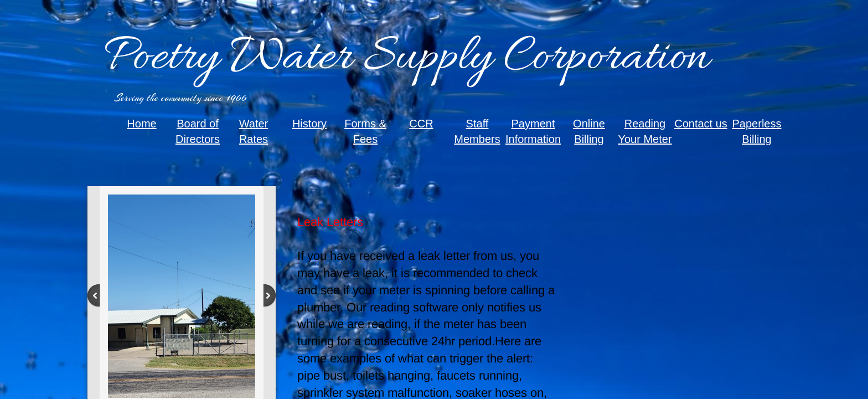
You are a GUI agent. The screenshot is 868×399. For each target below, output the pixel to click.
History (309, 124)
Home (141, 124)
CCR (421, 124)
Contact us (701, 124)
